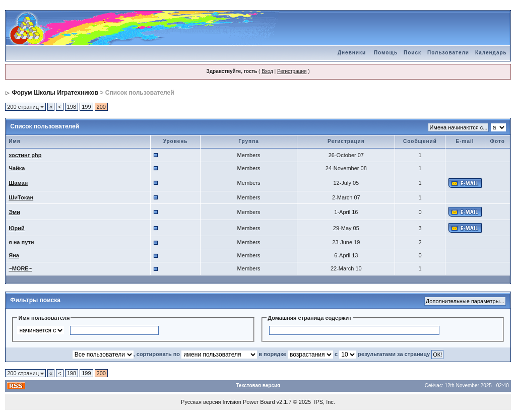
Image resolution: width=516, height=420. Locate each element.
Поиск (412, 53)
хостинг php (25, 155)
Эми (14, 212)
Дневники (352, 53)
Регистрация (292, 71)
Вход (267, 71)
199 (86, 107)
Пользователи (448, 53)
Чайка (17, 168)
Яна (14, 255)
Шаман (18, 183)
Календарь (491, 53)
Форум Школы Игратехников (55, 93)
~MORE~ (20, 268)
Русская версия (201, 402)
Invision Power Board (249, 402)
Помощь (386, 53)
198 (72, 107)
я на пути (21, 242)
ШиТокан (21, 197)
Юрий (17, 228)
